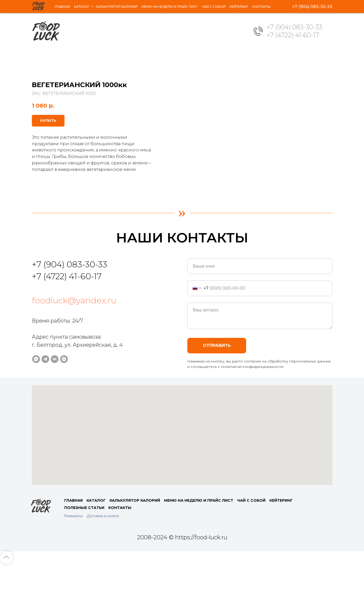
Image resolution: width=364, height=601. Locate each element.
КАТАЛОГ (96, 536)
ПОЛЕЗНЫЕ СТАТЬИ (84, 543)
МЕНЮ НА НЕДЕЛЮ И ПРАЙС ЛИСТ (199, 536)
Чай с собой (218, 4)
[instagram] (327, 6)
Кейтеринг (248, 4)
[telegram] (304, 6)
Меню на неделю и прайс (170, 4)
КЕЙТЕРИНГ (281, 536)
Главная (44, 4)
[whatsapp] (293, 6)
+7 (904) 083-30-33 (294, 27)
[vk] (316, 6)
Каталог (67, 4)
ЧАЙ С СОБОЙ (251, 536)
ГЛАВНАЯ (73, 536)
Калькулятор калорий (109, 4)
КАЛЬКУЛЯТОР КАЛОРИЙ (135, 536)
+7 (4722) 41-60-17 (293, 35)
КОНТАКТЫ (120, 543)
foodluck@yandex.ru (74, 336)
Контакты (45, 9)
